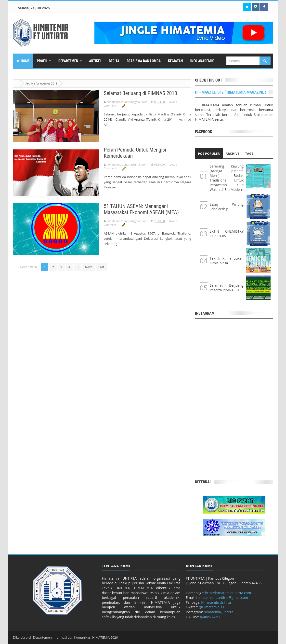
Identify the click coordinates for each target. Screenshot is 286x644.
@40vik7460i (210, 617)
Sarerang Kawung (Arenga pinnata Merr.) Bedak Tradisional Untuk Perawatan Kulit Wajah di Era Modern (227, 178)
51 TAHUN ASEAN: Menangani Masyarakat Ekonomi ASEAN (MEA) (141, 209)
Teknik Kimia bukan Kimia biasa (227, 261)
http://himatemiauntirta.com (228, 593)
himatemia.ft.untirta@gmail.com (222, 597)
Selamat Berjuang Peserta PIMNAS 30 (227, 288)
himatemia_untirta (219, 612)
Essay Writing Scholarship (227, 207)
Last (101, 267)
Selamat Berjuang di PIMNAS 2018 (140, 93)
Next (88, 267)
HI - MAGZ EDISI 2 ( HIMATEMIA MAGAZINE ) (231, 92)
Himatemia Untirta (216, 602)
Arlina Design (263, 637)
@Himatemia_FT (212, 607)
